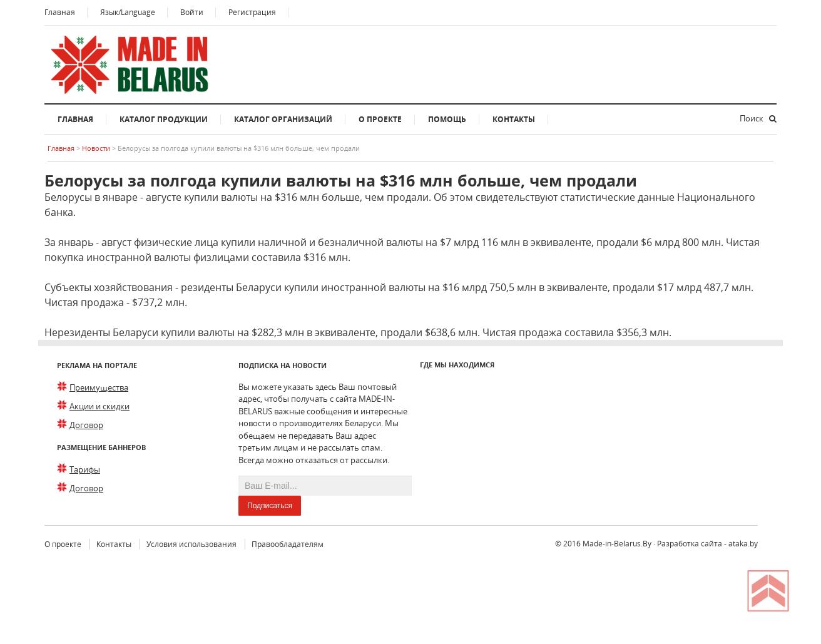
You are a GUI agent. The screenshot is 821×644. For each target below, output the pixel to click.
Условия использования (191, 544)
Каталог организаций (283, 119)
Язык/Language (128, 12)
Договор (86, 425)
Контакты (514, 119)
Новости (97, 148)
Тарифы (85, 469)
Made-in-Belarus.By (617, 544)
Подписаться (270, 506)
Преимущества (99, 387)
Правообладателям (288, 544)
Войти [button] (192, 12)
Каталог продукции (164, 119)
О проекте (380, 119)
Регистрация (252, 12)
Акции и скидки (99, 406)
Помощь (447, 119)
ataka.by (743, 544)
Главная (60, 12)
